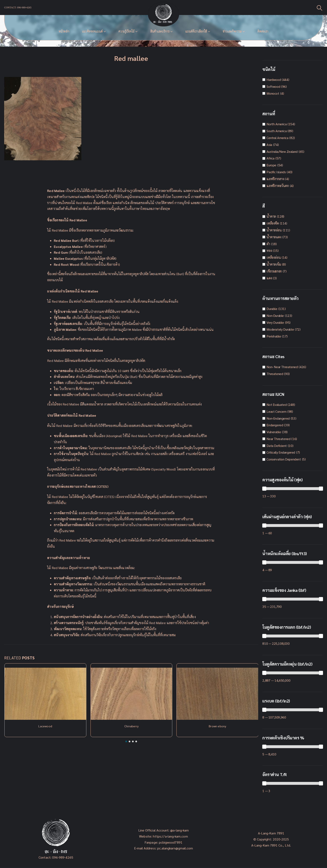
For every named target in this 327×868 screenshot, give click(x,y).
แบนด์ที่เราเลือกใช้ (196, 31)
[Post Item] (45, 694)
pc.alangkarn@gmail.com (175, 848)
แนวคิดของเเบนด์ (92, 31)
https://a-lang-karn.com (170, 836)
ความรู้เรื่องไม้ (126, 31)
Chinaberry (131, 726)
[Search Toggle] (320, 8)
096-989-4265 (63, 857)
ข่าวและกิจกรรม (232, 31)
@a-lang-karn (179, 830)
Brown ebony (217, 726)
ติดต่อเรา (263, 31)
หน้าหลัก (64, 31)
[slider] (264, 489)
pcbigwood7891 (171, 842)
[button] (126, 741)
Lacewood (45, 726)
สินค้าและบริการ (160, 31)
